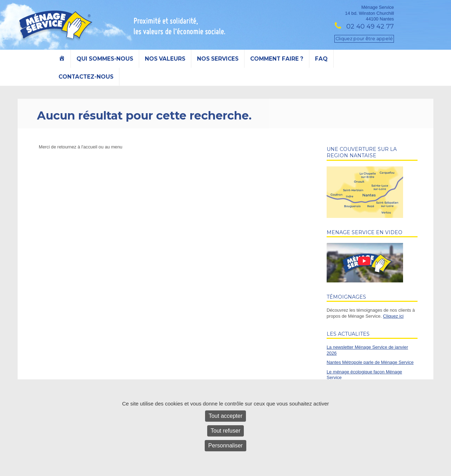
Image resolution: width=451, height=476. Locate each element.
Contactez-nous (86, 77)
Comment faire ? (277, 59)
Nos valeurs (165, 59)
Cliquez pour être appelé (364, 39)
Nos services (218, 59)
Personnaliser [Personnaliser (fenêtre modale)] (225, 446)
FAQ (321, 59)
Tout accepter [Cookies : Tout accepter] (225, 416)
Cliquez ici (393, 316)
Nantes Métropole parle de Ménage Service (370, 362)
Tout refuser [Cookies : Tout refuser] (225, 431)
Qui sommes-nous (105, 59)
